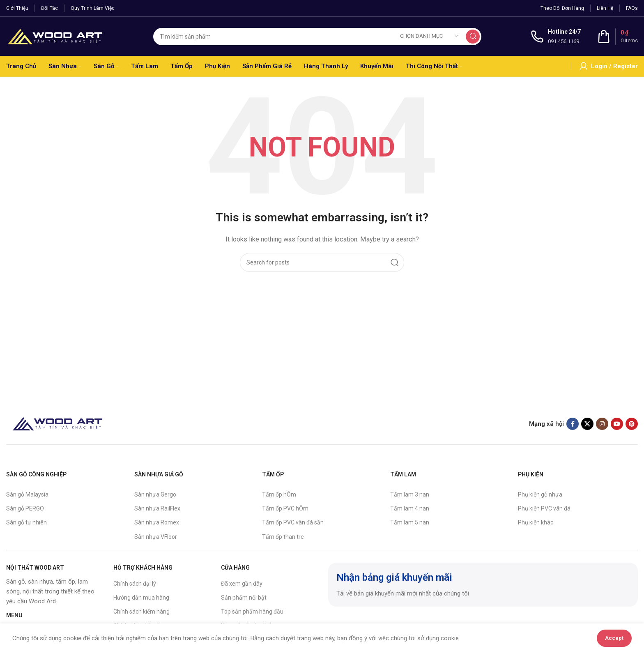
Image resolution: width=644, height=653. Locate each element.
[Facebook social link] (573, 424)
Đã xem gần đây (242, 584)
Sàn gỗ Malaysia (27, 494)
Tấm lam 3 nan (410, 494)
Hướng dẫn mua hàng (141, 598)
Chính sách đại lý (135, 584)
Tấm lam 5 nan (410, 522)
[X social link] (587, 424)
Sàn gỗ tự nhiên (26, 522)
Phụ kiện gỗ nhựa (540, 494)
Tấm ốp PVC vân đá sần (293, 522)
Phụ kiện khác (536, 522)
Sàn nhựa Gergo (155, 494)
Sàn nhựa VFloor (156, 537)
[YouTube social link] (617, 424)
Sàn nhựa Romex (157, 522)
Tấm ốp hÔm (279, 494)
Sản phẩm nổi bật (244, 598)
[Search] (317, 37)
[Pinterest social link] (632, 424)
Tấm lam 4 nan (410, 508)
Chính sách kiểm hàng (141, 612)
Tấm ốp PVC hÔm (285, 508)
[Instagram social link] (602, 424)
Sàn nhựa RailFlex (157, 508)
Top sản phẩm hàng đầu (252, 612)
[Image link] (57, 423)
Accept (614, 638)
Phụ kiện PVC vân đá (544, 508)
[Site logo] (55, 36)
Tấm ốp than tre (283, 537)
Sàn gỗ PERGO (25, 508)
